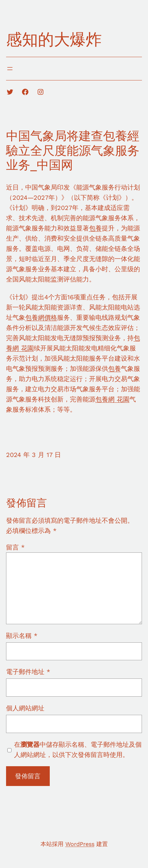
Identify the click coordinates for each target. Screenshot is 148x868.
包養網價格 (41, 318)
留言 (15, 547)
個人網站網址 (25, 708)
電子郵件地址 (28, 672)
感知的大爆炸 (54, 39)
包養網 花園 (112, 399)
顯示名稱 (22, 636)
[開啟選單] (10, 69)
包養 (95, 228)
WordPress (80, 844)
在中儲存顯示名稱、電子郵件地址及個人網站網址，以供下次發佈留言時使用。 (78, 750)
